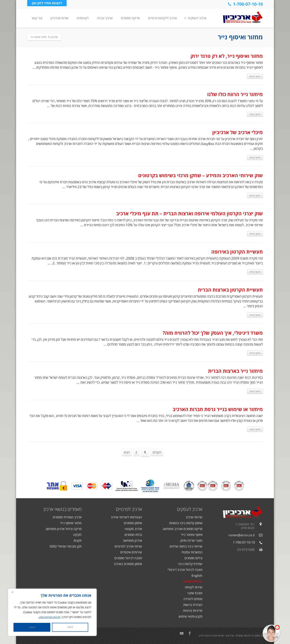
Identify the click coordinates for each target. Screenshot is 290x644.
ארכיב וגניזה (105, 18)
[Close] (12, 592)
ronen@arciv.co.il (241, 535)
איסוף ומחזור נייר (192, 535)
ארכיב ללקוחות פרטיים (162, 18)
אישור (32, 627)
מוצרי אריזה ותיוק (191, 540)
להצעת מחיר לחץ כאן (47, 4)
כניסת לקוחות (193, 581)
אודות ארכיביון (59, 18)
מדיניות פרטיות (193, 611)
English (197, 576)
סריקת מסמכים (130, 18)
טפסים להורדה (193, 599)
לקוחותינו (83, 18)
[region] (52, 612)
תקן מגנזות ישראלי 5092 (66, 546)
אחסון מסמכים (133, 523)
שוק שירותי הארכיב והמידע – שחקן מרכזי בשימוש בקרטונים (200, 175)
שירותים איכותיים (131, 552)
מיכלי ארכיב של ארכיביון (238, 132)
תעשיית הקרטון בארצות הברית (230, 290)
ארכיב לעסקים (195, 18)
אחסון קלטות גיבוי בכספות (186, 523)
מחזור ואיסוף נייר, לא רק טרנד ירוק (227, 56)
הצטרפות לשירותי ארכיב (126, 517)
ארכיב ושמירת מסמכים (67, 517)
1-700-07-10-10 (245, 4)
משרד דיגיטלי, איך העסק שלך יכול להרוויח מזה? (213, 333)
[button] (271, 633)
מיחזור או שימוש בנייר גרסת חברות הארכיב (218, 409)
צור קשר (37, 18)
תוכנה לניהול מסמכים (128, 558)
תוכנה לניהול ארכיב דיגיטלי (185, 570)
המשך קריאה (255, 76)
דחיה (70, 627)
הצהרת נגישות (193, 605)
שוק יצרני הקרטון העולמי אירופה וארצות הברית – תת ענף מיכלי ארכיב (190, 213)
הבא (127, 452)
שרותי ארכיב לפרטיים (128, 546)
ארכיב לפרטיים (129, 509)
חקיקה (77, 535)
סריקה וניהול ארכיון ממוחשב (63, 529)
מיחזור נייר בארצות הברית (235, 371)
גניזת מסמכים (133, 535)
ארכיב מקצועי (133, 529)
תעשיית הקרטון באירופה (237, 252)
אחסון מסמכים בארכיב (128, 564)
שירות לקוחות (194, 587)
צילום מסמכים (193, 558)
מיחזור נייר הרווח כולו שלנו (235, 94)
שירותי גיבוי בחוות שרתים (186, 546)
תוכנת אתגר (195, 593)
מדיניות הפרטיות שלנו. (48, 617)
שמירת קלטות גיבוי (190, 564)
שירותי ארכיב (194, 517)
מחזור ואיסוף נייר (71, 523)
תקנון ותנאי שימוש (191, 616)
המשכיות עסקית (192, 552)
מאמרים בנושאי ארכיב (62, 509)
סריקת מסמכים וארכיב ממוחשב (182, 529)
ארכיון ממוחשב (132, 540)
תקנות (78, 540)
